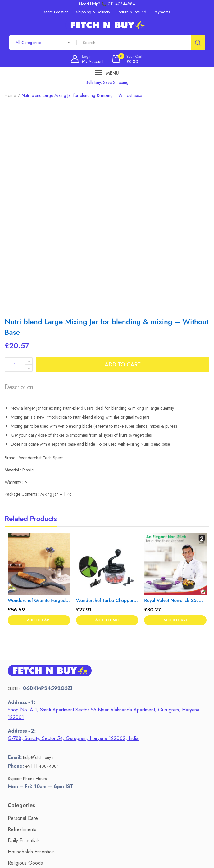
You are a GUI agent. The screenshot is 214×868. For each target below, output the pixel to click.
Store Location (23, 767)
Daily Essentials (24, 644)
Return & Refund (25, 756)
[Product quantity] (19, 168)
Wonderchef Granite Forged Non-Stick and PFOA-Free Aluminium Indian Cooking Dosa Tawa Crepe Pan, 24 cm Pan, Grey (39, 404)
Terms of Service (25, 789)
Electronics (19, 700)
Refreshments (22, 632)
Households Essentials (31, 655)
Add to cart (123, 168)
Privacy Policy (22, 778)
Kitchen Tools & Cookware (36, 711)
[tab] (19, 192)
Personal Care (23, 621)
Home (10, 95)
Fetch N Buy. (106, 852)
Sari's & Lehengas (27, 688)
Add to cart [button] (39, 424)
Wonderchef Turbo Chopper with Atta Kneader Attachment (107, 404)
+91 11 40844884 (42, 569)
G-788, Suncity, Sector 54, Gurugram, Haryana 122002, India (73, 542)
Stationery (18, 677)
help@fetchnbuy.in (39, 561)
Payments (18, 745)
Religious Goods (25, 666)
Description (19, 190)
